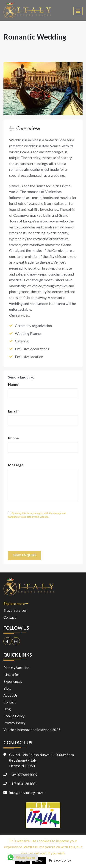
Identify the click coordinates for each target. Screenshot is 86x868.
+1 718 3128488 (22, 784)
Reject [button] (39, 860)
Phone (13, 438)
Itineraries (11, 674)
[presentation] (43, 537)
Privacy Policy (14, 723)
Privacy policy (60, 860)
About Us (10, 695)
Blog (7, 688)
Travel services (15, 610)
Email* (13, 411)
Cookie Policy (14, 716)
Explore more (16, 603)
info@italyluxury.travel (27, 793)
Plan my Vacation (17, 668)
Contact (10, 617)
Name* (14, 384)
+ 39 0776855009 (23, 775)
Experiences (13, 681)
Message (16, 465)
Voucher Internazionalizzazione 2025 (32, 730)
